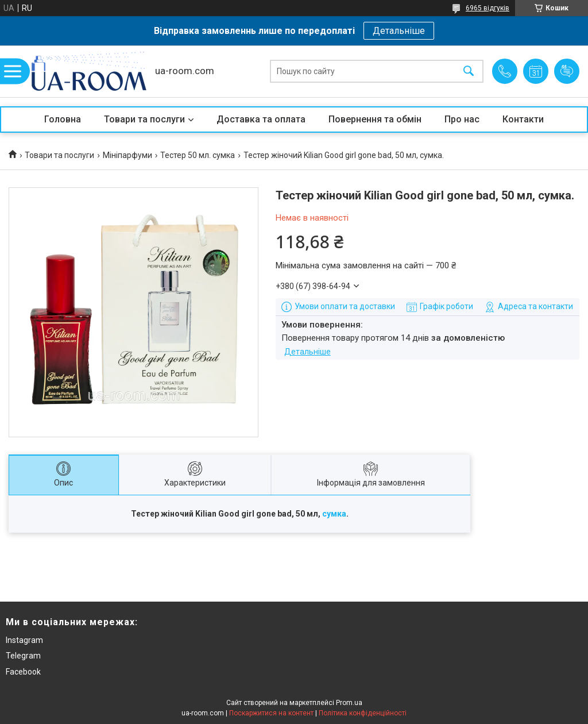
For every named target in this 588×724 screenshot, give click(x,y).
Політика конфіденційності (363, 713)
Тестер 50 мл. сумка (198, 155)
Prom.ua (349, 703)
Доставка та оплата (261, 119)
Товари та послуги (144, 119)
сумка (334, 514)
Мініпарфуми (127, 155)
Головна (63, 119)
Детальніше (399, 31)
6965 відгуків (488, 8)
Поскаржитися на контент (271, 713)
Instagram (24, 640)
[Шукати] (469, 72)
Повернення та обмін (375, 119)
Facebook (23, 672)
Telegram (23, 656)
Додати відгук (567, 71)
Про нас (462, 119)
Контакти (523, 119)
